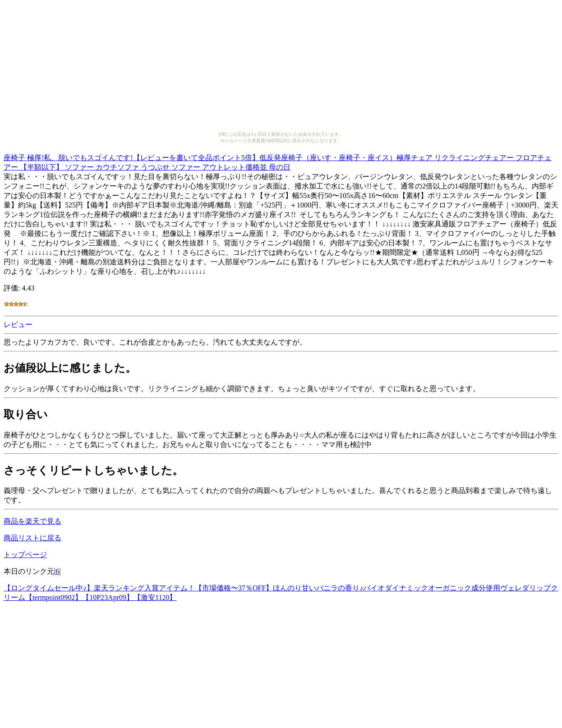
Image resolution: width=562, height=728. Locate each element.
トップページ (25, 555)
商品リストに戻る (32, 538)
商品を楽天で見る (32, 521)
